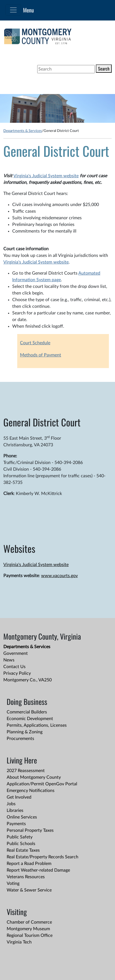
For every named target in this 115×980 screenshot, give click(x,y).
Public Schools (21, 844)
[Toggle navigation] (13, 10)
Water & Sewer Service (29, 890)
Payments (16, 824)
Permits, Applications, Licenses (37, 725)
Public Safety (20, 837)
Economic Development (30, 719)
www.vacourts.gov (59, 576)
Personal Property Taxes (30, 830)
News (9, 660)
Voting (13, 883)
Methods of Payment (41, 355)
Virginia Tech (19, 942)
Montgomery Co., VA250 (27, 680)
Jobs (11, 804)
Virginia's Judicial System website (46, 176)
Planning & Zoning (25, 732)
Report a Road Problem (29, 864)
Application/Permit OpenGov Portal (42, 784)
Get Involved (19, 797)
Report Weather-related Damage (38, 870)
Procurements (20, 739)
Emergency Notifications (31, 791)
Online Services (22, 817)
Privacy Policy (17, 673)
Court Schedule (35, 343)
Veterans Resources (26, 877)
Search (104, 69)
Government (16, 653)
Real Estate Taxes (23, 850)
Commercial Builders (27, 712)
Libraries (15, 810)
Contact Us (14, 667)
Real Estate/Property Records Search (42, 857)
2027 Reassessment (26, 771)
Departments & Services (23, 131)
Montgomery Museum (28, 929)
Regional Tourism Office (30, 935)
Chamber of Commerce (29, 922)
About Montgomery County (34, 777)
